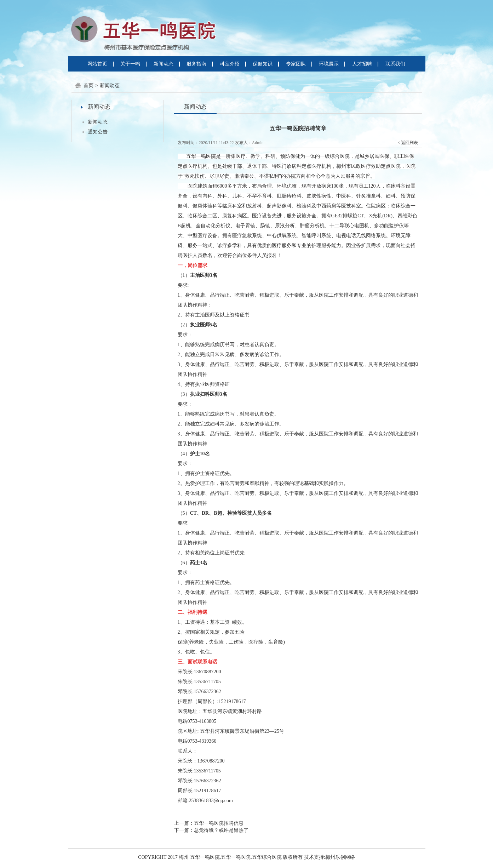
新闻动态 (164, 64)
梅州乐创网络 (340, 857)
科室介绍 (230, 64)
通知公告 (98, 132)
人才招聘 (362, 64)
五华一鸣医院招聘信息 (219, 823)
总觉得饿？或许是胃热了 (221, 830)
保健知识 (263, 64)
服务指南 (196, 64)
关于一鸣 (130, 64)
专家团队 (296, 64)
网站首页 (97, 64)
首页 (88, 85)
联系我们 (395, 64)
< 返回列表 (408, 143)
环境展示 (329, 64)
